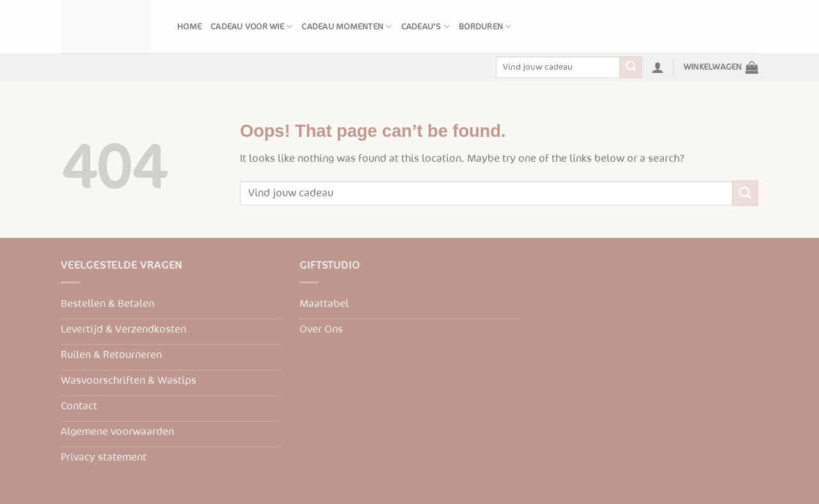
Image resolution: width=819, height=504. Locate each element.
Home (189, 27)
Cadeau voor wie (251, 27)
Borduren (485, 27)
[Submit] (631, 67)
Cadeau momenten (346, 27)
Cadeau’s (426, 27)
